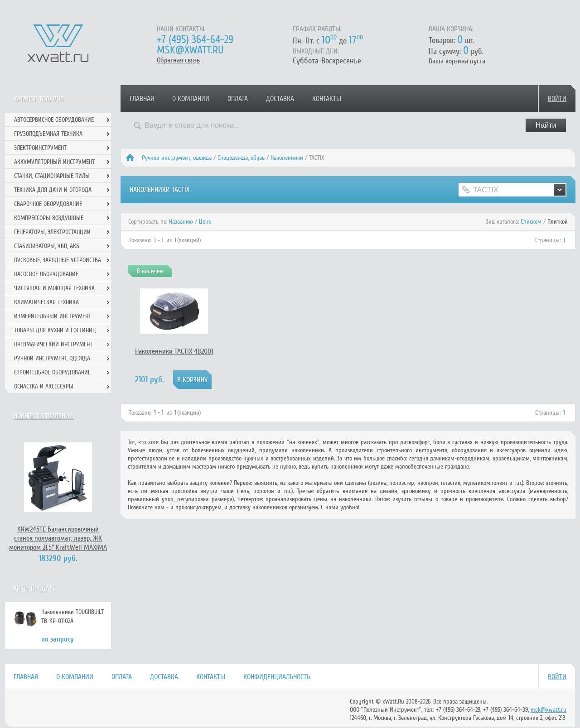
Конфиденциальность (277, 677)
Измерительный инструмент (53, 316)
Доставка (280, 99)
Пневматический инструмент (53, 344)
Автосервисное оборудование (54, 120)
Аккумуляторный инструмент (54, 162)
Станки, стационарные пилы (52, 176)
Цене (205, 222)
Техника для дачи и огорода (53, 190)
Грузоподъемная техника (48, 134)
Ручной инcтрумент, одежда (177, 158)
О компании (191, 99)
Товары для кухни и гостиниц (55, 330)
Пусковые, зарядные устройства (58, 260)
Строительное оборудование (52, 372)
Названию (181, 222)
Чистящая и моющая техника (54, 288)
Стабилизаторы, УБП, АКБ (47, 246)
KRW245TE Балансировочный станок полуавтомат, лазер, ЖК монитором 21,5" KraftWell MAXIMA (58, 538)
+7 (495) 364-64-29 (195, 40)
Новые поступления (43, 416)
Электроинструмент (40, 148)
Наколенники (287, 158)
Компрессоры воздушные (49, 218)
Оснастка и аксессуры (44, 386)
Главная (142, 99)
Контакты (327, 99)
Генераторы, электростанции (52, 232)
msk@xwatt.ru (190, 50)
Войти (557, 99)
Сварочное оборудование (48, 204)
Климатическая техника (46, 302)
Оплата (238, 99)
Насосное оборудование (46, 274)
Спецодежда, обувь (241, 158)
